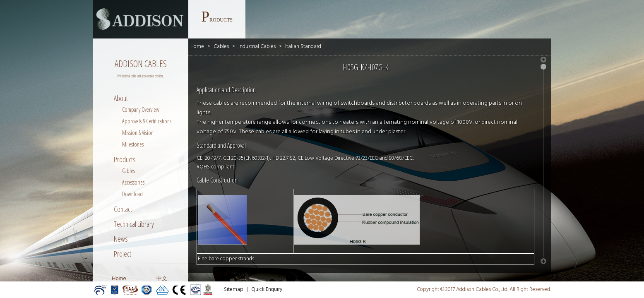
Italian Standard (303, 47)
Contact (123, 209)
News (121, 239)
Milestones (133, 144)
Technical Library (134, 224)
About (121, 98)
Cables (129, 171)
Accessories (133, 182)
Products (125, 159)
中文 (162, 278)
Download (132, 194)
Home (119, 278)
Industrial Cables (257, 47)
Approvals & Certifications (147, 121)
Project (123, 254)
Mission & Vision (138, 133)
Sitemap (234, 290)
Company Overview (141, 109)
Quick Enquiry (267, 290)
